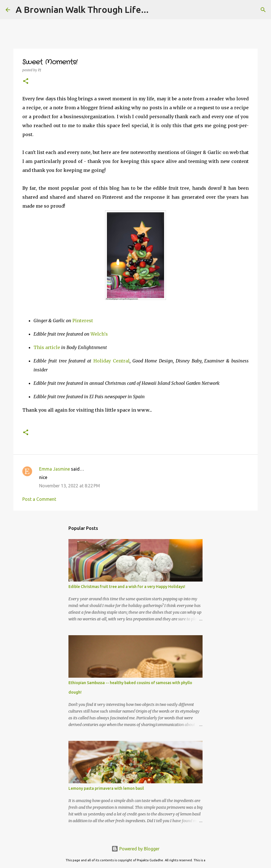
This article (47, 347)
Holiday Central (111, 361)
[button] (26, 81)
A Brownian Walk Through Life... (82, 10)
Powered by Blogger (135, 849)
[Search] (263, 10)
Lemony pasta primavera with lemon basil (106, 788)
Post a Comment (39, 499)
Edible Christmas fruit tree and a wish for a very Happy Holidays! (127, 587)
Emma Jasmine (54, 469)
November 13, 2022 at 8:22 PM (70, 486)
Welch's (99, 334)
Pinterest (83, 321)
